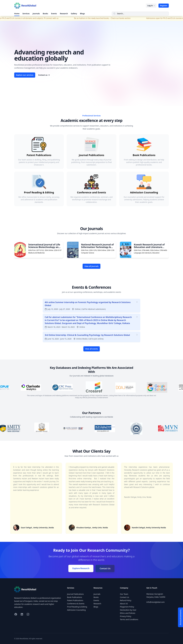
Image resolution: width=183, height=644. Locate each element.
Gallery (74, 14)
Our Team (124, 594)
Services (26, 14)
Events (54, 14)
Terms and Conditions (129, 619)
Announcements (180, 617)
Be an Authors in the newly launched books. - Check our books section (107, 18)
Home (17, 14)
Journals (36, 14)
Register (164, 6)
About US (124, 604)
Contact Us (105, 568)
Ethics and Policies (128, 613)
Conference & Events (76, 604)
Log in (151, 6)
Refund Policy (126, 600)
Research (64, 14)
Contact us (44, 75)
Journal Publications (75, 594)
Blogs (82, 14)
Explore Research (81, 568)
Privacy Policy (126, 616)
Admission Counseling (76, 610)
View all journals (91, 274)
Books (45, 14)
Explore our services (25, 75)
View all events (92, 357)
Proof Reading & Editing (77, 607)
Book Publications (75, 597)
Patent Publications (75, 600)
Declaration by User (128, 610)
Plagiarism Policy (127, 607)
